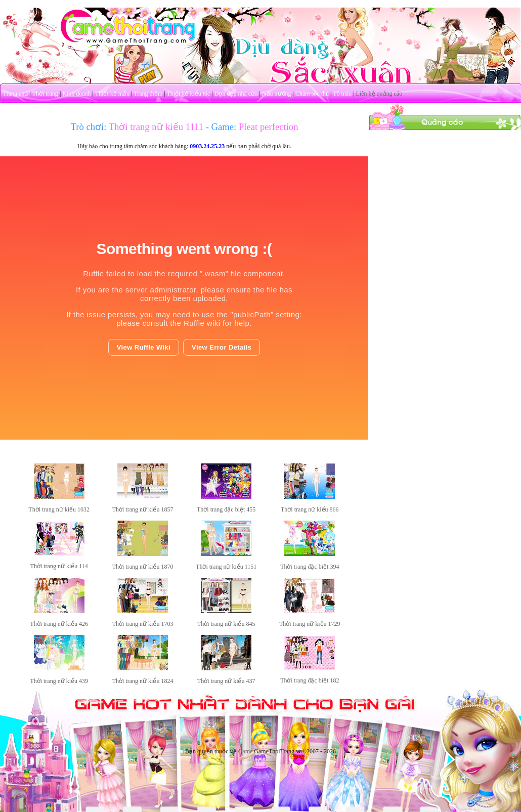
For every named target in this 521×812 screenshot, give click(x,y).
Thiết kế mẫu (112, 94)
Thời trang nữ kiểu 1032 (59, 509)
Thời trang (45, 94)
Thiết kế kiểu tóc (188, 94)
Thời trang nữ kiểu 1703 (143, 624)
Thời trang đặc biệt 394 (310, 567)
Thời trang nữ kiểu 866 (310, 509)
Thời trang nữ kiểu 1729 (310, 624)
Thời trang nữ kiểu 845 (226, 624)
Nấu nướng (277, 94)
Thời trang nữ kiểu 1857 (143, 509)
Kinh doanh (76, 94)
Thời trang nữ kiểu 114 (59, 566)
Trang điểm (148, 94)
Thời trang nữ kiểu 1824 (143, 681)
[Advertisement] (445, 194)
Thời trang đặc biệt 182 (310, 680)
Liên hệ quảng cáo (379, 94)
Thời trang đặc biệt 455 (226, 509)
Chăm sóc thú (312, 94)
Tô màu (342, 94)
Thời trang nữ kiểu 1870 (143, 567)
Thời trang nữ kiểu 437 (226, 681)
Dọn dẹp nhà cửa (236, 94)
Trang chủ (16, 94)
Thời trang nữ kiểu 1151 (226, 567)
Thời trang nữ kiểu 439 (59, 681)
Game (246, 751)
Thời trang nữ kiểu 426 (59, 624)
